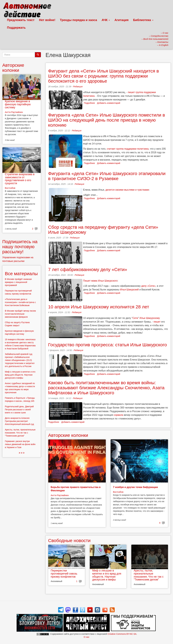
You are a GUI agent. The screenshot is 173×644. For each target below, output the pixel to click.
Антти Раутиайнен (60, 495)
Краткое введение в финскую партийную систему (18, 104)
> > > (22, 453)
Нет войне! (47, 20)
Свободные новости (69, 540)
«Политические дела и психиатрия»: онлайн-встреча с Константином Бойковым (20, 302)
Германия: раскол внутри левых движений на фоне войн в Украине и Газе (20, 444)
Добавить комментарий (109, 103)
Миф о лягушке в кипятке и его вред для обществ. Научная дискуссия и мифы (107, 575)
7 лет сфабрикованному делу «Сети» (88, 269)
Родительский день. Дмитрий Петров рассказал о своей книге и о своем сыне (19, 410)
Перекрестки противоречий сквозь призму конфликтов (64, 574)
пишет (157, 322)
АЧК (106, 20)
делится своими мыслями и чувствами (127, 190)
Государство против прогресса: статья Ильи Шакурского (107, 345)
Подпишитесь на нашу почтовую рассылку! (20, 247)
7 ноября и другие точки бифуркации (135, 487)
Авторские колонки (68, 435)
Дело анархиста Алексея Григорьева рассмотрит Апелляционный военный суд (19, 421)
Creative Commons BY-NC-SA (122, 634)
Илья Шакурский (129, 290)
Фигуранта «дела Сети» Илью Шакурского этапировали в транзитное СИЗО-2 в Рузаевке (107, 176)
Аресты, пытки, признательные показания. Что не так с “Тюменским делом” (149, 575)
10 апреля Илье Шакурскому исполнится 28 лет (99, 307)
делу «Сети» (148, 286)
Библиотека (143, 20)
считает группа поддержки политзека (128, 149)
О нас (86, 637)
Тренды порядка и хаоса (79, 20)
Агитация (121, 20)
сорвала (118, 415)
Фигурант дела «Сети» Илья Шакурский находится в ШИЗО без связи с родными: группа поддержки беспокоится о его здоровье (103, 76)
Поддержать (16, 28)
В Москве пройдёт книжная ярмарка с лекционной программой (18, 282)
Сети (135, 318)
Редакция (78, 87)
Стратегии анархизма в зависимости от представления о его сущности (20, 179)
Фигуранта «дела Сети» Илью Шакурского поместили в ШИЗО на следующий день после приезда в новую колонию (107, 120)
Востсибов (118, 492)
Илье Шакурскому (150, 318)
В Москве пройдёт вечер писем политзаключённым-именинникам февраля (20, 314)
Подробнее (89, 103)
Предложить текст (21, 20)
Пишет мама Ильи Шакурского (100, 281)
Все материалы (21, 274)
